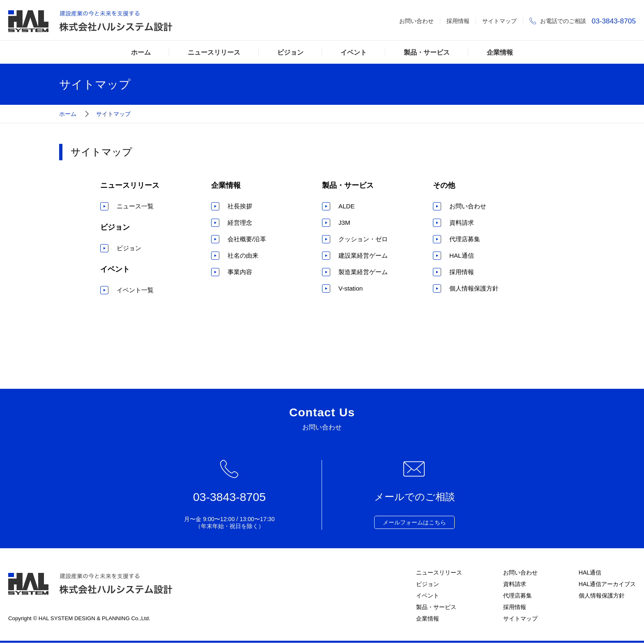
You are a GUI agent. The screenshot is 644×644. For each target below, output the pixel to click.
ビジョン (290, 52)
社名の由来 (243, 255)
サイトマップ (499, 21)
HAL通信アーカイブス (607, 584)
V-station (351, 288)
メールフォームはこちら (414, 522)
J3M (344, 223)
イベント (354, 52)
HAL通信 (462, 255)
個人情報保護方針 (474, 288)
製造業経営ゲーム (363, 272)
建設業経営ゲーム (363, 255)
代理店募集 (465, 239)
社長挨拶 (240, 206)
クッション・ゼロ (363, 239)
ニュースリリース (214, 52)
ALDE (347, 206)
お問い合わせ (416, 21)
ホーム (141, 52)
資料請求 (462, 223)
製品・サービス (427, 52)
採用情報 (458, 21)
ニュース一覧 (135, 206)
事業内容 (240, 272)
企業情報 (500, 52)
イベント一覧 (135, 290)
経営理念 (240, 223)
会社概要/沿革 (247, 239)
